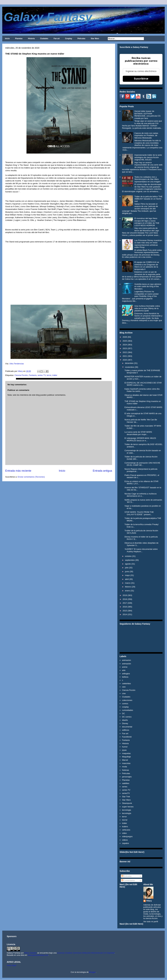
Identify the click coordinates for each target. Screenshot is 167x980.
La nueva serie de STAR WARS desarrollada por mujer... (138, 433)
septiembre (130, 560)
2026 (125, 337)
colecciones (127, 700)
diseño (125, 720)
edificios (126, 730)
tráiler (55, 375)
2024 (125, 345)
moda (124, 767)
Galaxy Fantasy (48, 17)
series (125, 787)
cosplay (125, 707)
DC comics (127, 717)
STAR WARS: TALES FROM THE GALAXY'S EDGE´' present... (139, 513)
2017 (125, 603)
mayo (127, 575)
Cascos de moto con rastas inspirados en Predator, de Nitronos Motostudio (146, 135)
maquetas (126, 753)
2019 (125, 595)
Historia (31, 39)
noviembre (130, 367)
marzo (128, 583)
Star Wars (95, 39)
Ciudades (44, 39)
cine (124, 693)
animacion (126, 660)
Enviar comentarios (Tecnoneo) (31, 477)
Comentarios (128, 880)
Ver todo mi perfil (151, 922)
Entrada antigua (102, 471)
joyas (124, 750)
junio (127, 572)
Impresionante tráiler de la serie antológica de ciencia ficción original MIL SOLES (148, 157)
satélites (126, 783)
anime (125, 667)
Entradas (127, 876)
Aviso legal (12, 965)
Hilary (149, 901)
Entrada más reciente (18, 471)
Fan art (57, 39)
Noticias (125, 770)
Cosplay (69, 39)
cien (124, 687)
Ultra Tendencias (17, 364)
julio (127, 568)
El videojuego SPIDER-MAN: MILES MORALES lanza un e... (140, 439)
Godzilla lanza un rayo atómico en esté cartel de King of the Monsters (148, 286)
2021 (125, 356)
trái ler (125, 820)
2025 (125, 341)
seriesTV (126, 793)
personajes (127, 777)
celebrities (126, 684)
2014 (125, 614)
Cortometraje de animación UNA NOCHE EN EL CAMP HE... (142, 464)
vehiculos (126, 830)
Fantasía (33, 375)
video (124, 833)
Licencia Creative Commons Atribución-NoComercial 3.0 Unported (86, 953)
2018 (125, 599)
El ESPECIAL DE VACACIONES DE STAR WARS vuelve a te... (143, 384)
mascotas (126, 763)
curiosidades (128, 710)
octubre (128, 556)
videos (125, 840)
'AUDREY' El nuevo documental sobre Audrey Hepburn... (141, 550)
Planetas (19, 39)
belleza (125, 677)
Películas (81, 39)
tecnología (127, 813)
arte (124, 670)
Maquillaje (126, 757)
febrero (128, 587)
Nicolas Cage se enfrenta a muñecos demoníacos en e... (140, 495)
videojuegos (127, 836)
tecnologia (126, 810)
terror (49, 375)
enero (128, 591)
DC (123, 713)
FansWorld (127, 737)
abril (127, 579)
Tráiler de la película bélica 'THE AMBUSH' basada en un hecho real (148, 199)
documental (127, 727)
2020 (125, 360)
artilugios (126, 674)
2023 (125, 348)
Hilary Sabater (31, 953)
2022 (125, 352)
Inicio (7, 39)
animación (126, 664)
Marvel (125, 760)
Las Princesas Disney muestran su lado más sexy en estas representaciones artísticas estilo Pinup (148, 244)
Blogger (93, 972)
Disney (125, 723)
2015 (125, 611)
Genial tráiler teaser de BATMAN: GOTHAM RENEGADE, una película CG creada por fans (147, 115)
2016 (125, 607)
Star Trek (126, 797)
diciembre (129, 363)
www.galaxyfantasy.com (38, 955)
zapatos (125, 843)
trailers (125, 827)
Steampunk (127, 803)
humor (125, 747)
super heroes (128, 807)
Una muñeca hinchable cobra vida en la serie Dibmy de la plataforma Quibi (147, 308)
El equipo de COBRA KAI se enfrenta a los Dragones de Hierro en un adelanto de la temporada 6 (147, 266)
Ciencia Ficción (21, 375)
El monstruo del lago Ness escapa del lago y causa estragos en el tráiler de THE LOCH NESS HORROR (147, 222)
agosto (128, 564)
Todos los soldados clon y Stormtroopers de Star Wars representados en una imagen (147, 179)
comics (125, 704)
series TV (42, 375)
